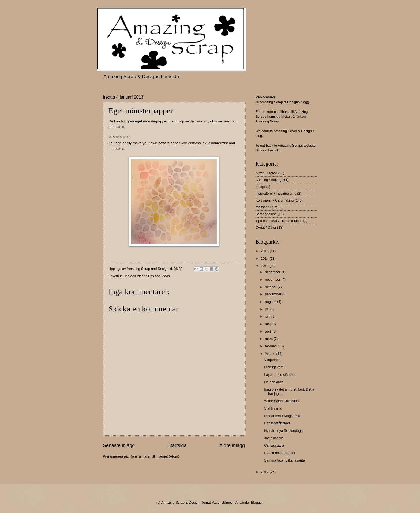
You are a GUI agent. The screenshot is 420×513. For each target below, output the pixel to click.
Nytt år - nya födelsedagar (284, 431)
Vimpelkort (272, 360)
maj (268, 324)
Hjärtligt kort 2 (275, 367)
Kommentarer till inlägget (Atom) (154, 456)
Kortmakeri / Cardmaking (275, 200)
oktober (271, 287)
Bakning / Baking (269, 180)
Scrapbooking (266, 214)
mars (269, 339)
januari (271, 354)
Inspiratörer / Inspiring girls (276, 193)
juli (267, 309)
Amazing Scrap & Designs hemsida (141, 77)
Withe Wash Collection (281, 401)
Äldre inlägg (232, 445)
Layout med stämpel (280, 375)
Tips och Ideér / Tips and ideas (146, 276)
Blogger (257, 502)
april (269, 331)
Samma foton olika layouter (285, 460)
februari (271, 346)
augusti (271, 302)
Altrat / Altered (266, 173)
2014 (265, 259)
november (273, 279)
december (273, 272)
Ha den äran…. (276, 382)
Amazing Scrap (267, 121)
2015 (265, 251)
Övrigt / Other (266, 227)
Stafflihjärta (273, 408)
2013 (265, 266)
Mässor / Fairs (267, 207)
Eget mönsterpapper (280, 453)
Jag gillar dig (274, 438)
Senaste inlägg (119, 445)
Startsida (177, 445)
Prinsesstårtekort (277, 423)
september (273, 294)
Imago (260, 187)
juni (268, 316)
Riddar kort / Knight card (283, 416)
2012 (265, 472)
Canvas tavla (274, 445)
